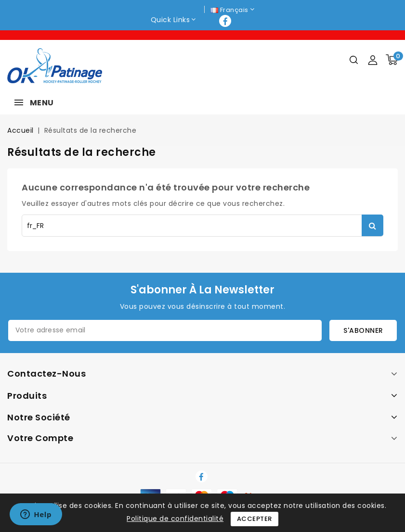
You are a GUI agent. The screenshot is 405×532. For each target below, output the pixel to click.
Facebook (226, 21)
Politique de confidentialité (175, 519)
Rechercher (372, 225)
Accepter (255, 519)
